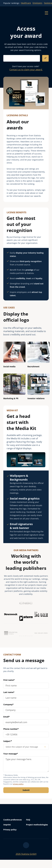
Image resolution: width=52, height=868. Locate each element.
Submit (26, 790)
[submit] (45, 58)
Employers (37, 3)
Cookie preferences (13, 820)
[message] (26, 764)
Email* (7, 717)
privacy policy (18, 784)
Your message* (26, 762)
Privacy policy (10, 830)
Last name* (9, 692)
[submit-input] (22, 58)
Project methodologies (37, 825)
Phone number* (11, 729)
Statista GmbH (26, 854)
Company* (8, 704)
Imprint (7, 825)
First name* (9, 680)
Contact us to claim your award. (26, 70)
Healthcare (26, 3)
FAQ (28, 820)
